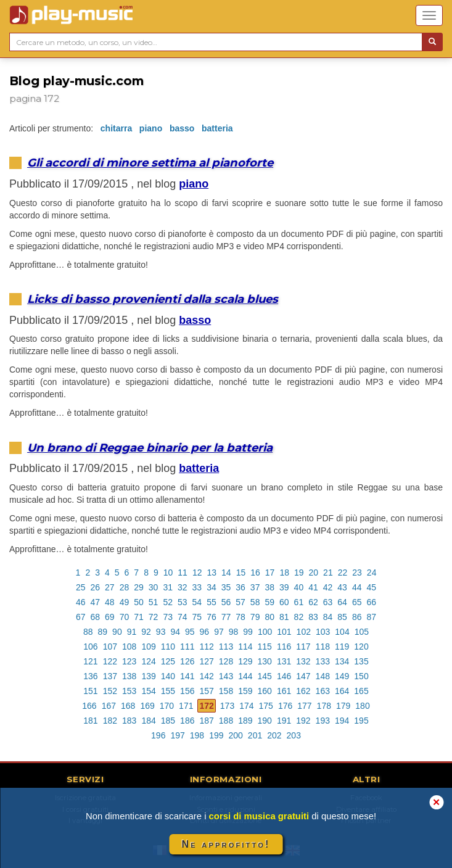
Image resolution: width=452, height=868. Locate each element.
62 (313, 602)
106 (90, 647)
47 (96, 602)
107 (110, 647)
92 (146, 632)
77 (226, 617)
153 (129, 691)
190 (265, 721)
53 (183, 602)
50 (139, 602)
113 (226, 647)
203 (294, 735)
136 (90, 676)
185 (168, 721)
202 (274, 735)
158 (226, 691)
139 (148, 676)
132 (303, 661)
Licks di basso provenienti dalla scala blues (153, 299)
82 (299, 617)
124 (148, 661)
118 (323, 647)
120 (361, 647)
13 (212, 572)
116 (284, 647)
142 (206, 676)
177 (304, 706)
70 (125, 617)
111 (187, 647)
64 (342, 602)
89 (103, 632)
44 (357, 587)
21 (328, 572)
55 (212, 602)
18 (284, 572)
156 (187, 691)
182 (110, 721)
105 (362, 632)
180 (362, 706)
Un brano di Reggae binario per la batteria (150, 448)
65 (357, 602)
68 (96, 617)
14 (226, 572)
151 (90, 691)
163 (323, 691)
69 (110, 617)
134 (342, 661)
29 (139, 587)
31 (168, 587)
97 (219, 632)
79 (255, 617)
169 (147, 706)
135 (361, 661)
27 (110, 587)
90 (117, 632)
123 (129, 661)
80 (269, 617)
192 (303, 721)
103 (323, 632)
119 (342, 647)
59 (269, 602)
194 (342, 721)
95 (190, 632)
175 (266, 706)
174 (246, 706)
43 (342, 587)
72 (154, 617)
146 (284, 676)
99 (248, 632)
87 (371, 617)
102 (304, 632)
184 (148, 721)
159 (245, 691)
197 (177, 735)
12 (197, 572)
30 (154, 587)
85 (342, 617)
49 (125, 602)
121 (90, 661)
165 (361, 691)
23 (357, 572)
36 (240, 587)
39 (284, 587)
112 (206, 647)
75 (197, 617)
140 (168, 676)
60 (284, 602)
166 (89, 706)
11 (183, 572)
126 (187, 661)
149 (342, 676)
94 (175, 632)
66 (371, 602)
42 (328, 587)
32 (183, 587)
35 (226, 587)
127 (206, 661)
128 (226, 661)
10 (168, 572)
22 (343, 572)
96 (205, 632)
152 (110, 691)
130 (265, 661)
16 (255, 572)
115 (265, 647)
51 (154, 602)
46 (81, 602)
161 (284, 691)
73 (168, 617)
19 (299, 572)
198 (197, 735)
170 (167, 706)
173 (227, 706)
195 (361, 721)
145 (265, 676)
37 (255, 587)
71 (139, 617)
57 (240, 602)
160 (265, 691)
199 (216, 735)
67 (81, 617)
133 (323, 661)
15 (241, 572)
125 (168, 661)
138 (129, 676)
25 (81, 587)
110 (168, 647)
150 (361, 676)
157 (206, 691)
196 (158, 735)
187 (206, 721)
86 (357, 617)
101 (284, 632)
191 (284, 721)
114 (245, 647)
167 (109, 706)
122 (110, 661)
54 (197, 602)
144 (245, 676)
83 (313, 617)
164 (342, 691)
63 (328, 602)
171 (186, 706)
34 (212, 587)
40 (299, 587)
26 (96, 587)
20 (314, 572)
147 (303, 676)
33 (197, 587)
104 (342, 632)
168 (128, 706)
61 (299, 602)
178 (324, 706)
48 (110, 602)
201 (255, 735)
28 (125, 587)
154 (148, 691)
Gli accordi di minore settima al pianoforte (150, 163)
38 (269, 587)
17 (270, 572)
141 (187, 676)
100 (265, 632)
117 (303, 647)
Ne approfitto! (226, 844)
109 (148, 647)
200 (236, 735)
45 (371, 587)
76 (212, 617)
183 (129, 721)
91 (132, 632)
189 (245, 721)
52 (168, 602)
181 (90, 721)
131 (284, 661)
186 (187, 721)
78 (240, 617)
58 (255, 602)
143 (226, 676)
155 (168, 691)
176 (285, 706)
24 (372, 572)
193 (323, 721)
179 (343, 706)
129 (245, 661)
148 (323, 676)
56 (226, 602)
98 (234, 632)
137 (110, 676)
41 (313, 587)
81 (284, 617)
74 (183, 617)
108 (129, 647)
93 (161, 632)
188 (226, 721)
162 (303, 691)
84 (328, 617)
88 (88, 632)
